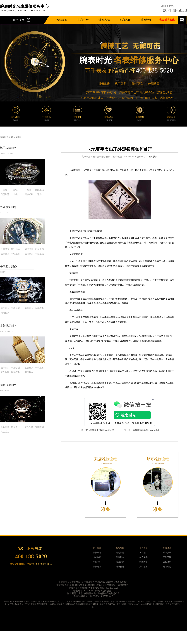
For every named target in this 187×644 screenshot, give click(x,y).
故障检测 (39, 427)
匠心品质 (125, 20)
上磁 (15, 195)
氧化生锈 (5, 372)
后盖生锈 (39, 249)
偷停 (29, 190)
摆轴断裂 (29, 195)
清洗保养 (120, 567)
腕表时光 (4, 137)
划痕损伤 (29, 372)
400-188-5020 (174, 10)
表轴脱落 (15, 254)
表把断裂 (29, 254)
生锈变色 (39, 308)
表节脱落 (39, 368)
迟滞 (39, 195)
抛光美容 (15, 427)
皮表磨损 (29, 368)
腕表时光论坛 (167, 20)
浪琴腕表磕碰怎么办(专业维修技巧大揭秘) (153, 430)
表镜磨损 (5, 249)
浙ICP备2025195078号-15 (101, 596)
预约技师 (153, 157)
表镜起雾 (15, 308)
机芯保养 (121, 84)
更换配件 (29, 427)
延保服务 (167, 553)
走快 (15, 190)
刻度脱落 (29, 249)
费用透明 (167, 567)
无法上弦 (39, 190)
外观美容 (154, 84)
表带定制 (120, 562)
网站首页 (62, 20)
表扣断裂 (15, 368)
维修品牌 (104, 20)
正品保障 (167, 557)
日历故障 (5, 195)
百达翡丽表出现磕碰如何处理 (100, 430)
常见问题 (15, 137)
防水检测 (5, 313)
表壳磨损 (5, 254)
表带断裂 (5, 368)
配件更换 (137, 84)
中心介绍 (83, 20)
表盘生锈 (39, 254)
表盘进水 (5, 308)
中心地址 (97, 567)
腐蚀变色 (15, 372)
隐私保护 (167, 562)
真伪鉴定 (5, 432)
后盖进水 (29, 308)
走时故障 (120, 553)
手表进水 (120, 557)
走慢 (5, 190)
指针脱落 (15, 249)
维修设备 (146, 20)
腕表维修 (104, 84)
